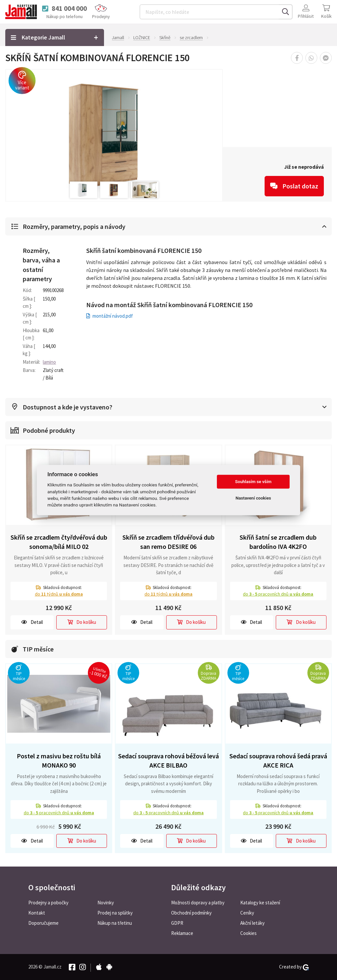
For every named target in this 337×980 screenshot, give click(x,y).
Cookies (248, 933)
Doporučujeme (43, 923)
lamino (49, 362)
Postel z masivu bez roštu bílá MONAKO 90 (59, 761)
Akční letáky (252, 923)
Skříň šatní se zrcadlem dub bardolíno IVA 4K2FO (278, 542)
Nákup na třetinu (115, 923)
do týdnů (59, 594)
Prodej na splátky (115, 913)
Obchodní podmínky (191, 913)
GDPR (177, 923)
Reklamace (182, 933)
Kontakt (37, 913)
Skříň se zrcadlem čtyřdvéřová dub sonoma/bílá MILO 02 (59, 542)
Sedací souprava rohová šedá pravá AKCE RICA (278, 761)
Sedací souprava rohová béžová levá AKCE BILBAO (168, 761)
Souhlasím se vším (253, 482)
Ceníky (247, 913)
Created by (294, 967)
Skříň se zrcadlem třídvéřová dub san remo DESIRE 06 (168, 542)
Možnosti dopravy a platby (198, 903)
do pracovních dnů (278, 594)
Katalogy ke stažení (260, 903)
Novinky (106, 903)
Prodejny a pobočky (48, 903)
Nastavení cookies (253, 498)
